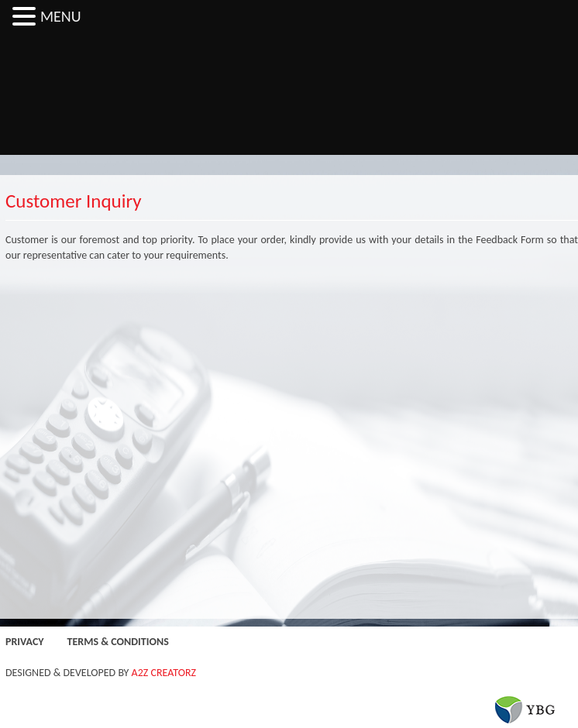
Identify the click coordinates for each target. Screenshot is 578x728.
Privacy (25, 642)
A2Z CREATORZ (164, 673)
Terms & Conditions (118, 642)
